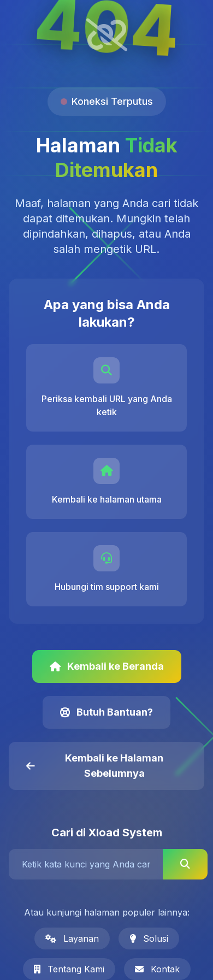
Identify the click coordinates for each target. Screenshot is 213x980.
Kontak (157, 969)
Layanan (72, 938)
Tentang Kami (69, 969)
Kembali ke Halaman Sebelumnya (95, 766)
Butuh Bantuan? (106, 712)
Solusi (149, 938)
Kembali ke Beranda (107, 666)
